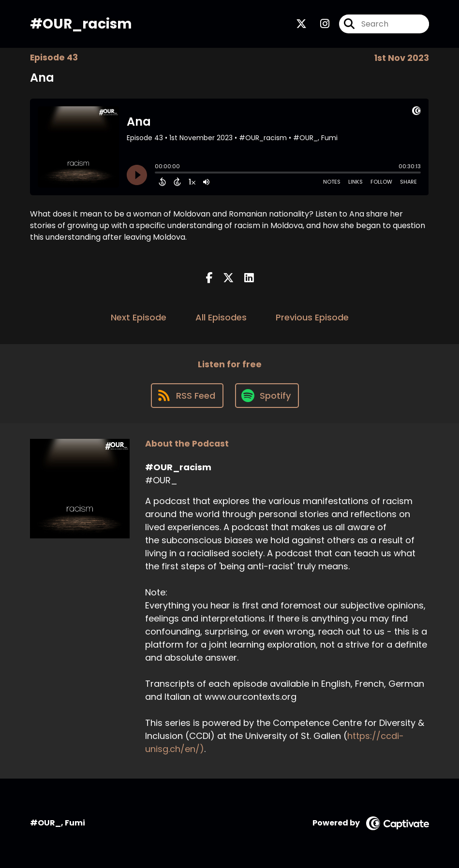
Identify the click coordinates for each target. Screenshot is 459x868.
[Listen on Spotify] (267, 396)
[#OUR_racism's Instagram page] (319, 24)
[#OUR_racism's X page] (301, 24)
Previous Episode (312, 317)
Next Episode (139, 317)
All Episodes (221, 317)
